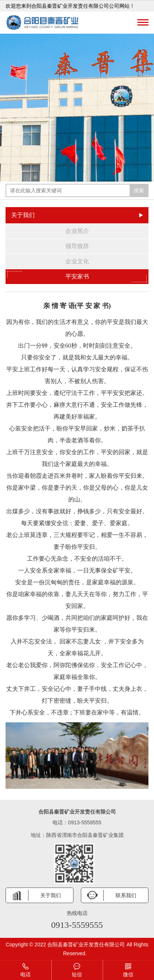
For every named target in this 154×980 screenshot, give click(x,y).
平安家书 (77, 277)
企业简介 (77, 231)
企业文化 (77, 261)
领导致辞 (77, 246)
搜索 (139, 190)
